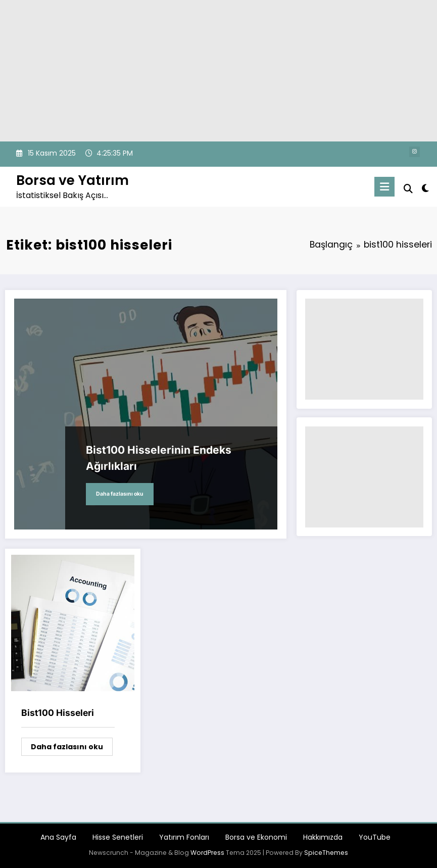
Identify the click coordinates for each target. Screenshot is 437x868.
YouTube (375, 837)
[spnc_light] (425, 188)
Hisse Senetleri (118, 837)
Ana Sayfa (58, 837)
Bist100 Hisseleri (58, 713)
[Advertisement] (218, 71)
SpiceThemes (326, 853)
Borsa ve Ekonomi (256, 837)
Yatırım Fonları (184, 837)
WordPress (207, 853)
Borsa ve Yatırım (72, 180)
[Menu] (384, 187)
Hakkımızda (323, 837)
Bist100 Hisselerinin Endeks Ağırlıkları (159, 458)
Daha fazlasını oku (120, 494)
